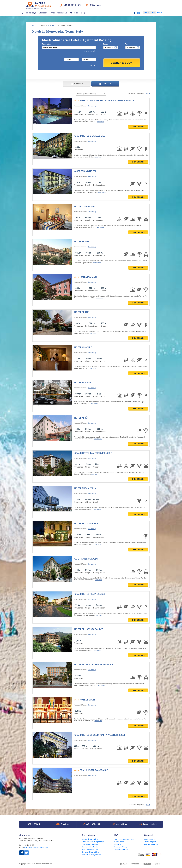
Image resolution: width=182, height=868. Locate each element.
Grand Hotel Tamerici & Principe (93, 453)
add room (93, 65)
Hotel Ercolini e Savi (86, 523)
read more (100, 122)
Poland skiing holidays (90, 849)
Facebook (135, 13)
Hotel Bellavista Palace (89, 629)
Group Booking (150, 839)
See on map (92, 106)
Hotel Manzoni (88, 277)
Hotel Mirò (81, 418)
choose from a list (90, 51)
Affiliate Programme (151, 844)
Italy (34, 25)
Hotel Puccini (88, 700)
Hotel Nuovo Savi (85, 206)
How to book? (119, 842)
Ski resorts (44, 13)
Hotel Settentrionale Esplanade (94, 664)
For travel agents (150, 842)
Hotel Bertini (82, 312)
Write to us (95, 5)
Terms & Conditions (121, 849)
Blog (83, 13)
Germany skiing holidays (91, 847)
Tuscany (51, 25)
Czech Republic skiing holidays (93, 842)
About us (74, 13)
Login (159, 13)
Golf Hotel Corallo (86, 559)
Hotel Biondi (82, 242)
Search (22, 13)
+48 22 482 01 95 (72, 5)
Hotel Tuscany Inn (85, 488)
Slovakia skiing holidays (91, 852)
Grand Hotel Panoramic (94, 770)
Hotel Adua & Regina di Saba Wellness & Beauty (107, 101)
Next (148, 93)
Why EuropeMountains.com (124, 839)
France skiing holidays (90, 844)
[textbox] (69, 47)
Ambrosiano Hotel (85, 171)
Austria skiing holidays (90, 839)
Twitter (139, 13)
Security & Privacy (121, 847)
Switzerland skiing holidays (92, 855)
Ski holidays (31, 13)
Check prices (138, 127)
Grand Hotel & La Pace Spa (90, 136)
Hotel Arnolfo (83, 347)
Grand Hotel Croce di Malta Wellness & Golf (101, 735)
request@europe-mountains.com (36, 847)
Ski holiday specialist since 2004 (38, 5)
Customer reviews (59, 13)
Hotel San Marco (84, 382)
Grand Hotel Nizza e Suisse (90, 594)
